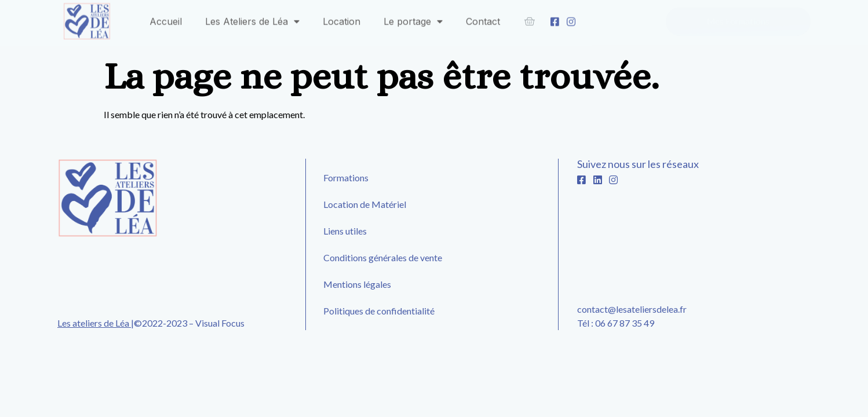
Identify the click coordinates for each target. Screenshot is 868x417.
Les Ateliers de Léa (252, 19)
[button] (738, 19)
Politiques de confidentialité (379, 311)
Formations (346, 178)
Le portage (413, 19)
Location (342, 19)
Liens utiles (345, 231)
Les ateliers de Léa (94, 323)
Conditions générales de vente (383, 257)
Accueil (166, 19)
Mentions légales (357, 284)
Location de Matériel (365, 204)
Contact (483, 19)
